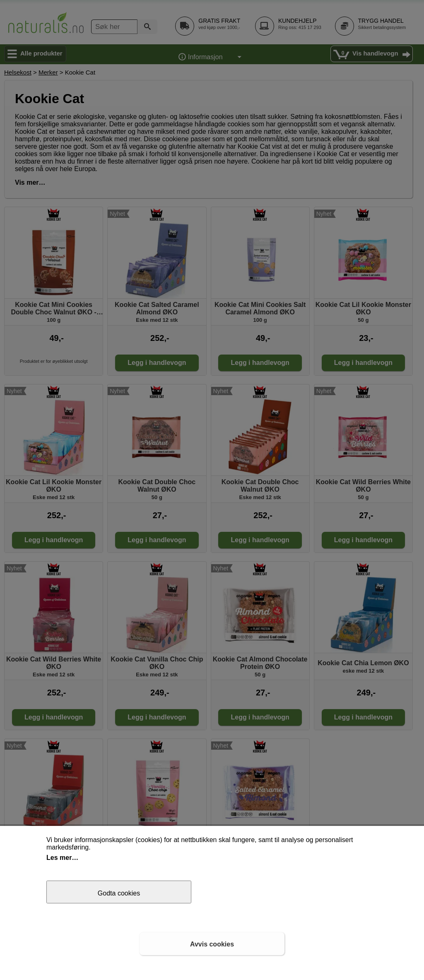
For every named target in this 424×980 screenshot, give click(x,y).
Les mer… (62, 858)
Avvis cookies (212, 944)
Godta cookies (119, 893)
